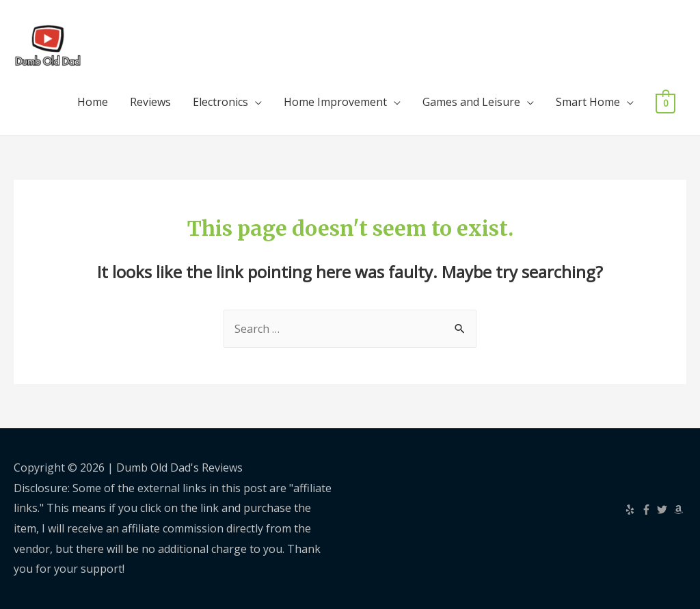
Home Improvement (335, 102)
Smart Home (588, 102)
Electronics (220, 102)
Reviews (150, 102)
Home (93, 102)
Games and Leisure (471, 102)
